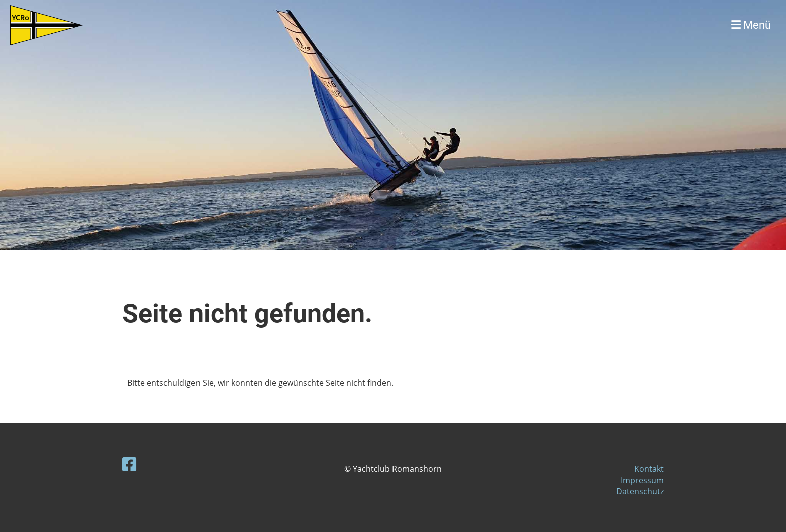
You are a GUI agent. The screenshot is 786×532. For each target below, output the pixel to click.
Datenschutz (640, 491)
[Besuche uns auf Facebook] (129, 464)
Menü (751, 25)
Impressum (642, 480)
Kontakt (649, 469)
